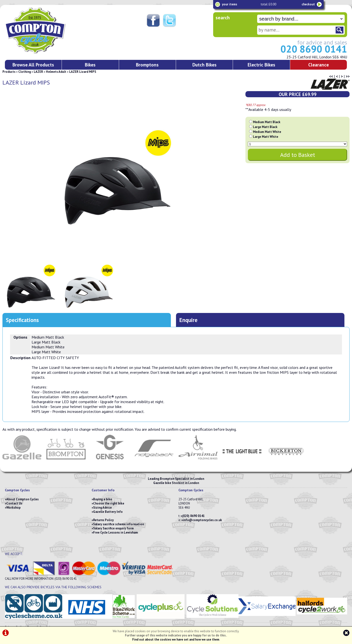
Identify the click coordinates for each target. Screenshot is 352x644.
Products (9, 72)
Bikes (90, 65)
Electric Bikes (261, 65)
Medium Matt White (267, 132)
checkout (308, 4)
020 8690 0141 (314, 49)
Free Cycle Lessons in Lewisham (115, 532)
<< (331, 76)
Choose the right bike (109, 503)
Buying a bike (103, 499)
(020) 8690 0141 (193, 516)
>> (348, 76)
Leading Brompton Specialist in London (176, 479)
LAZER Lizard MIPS (83, 72)
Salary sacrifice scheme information (119, 524)
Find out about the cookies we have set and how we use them (176, 639)
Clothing (25, 72)
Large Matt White (266, 137)
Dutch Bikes (204, 65)
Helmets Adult (56, 72)
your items (230, 4)
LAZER (38, 72)
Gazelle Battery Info (108, 512)
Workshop (13, 508)
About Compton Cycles (22, 499)
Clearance (319, 65)
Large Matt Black (265, 127)
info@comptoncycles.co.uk (202, 520)
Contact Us (14, 503)
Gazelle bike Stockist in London (176, 483)
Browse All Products (33, 65)
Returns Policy (103, 520)
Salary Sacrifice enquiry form (113, 528)
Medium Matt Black (267, 122)
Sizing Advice (102, 508)
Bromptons (147, 65)
